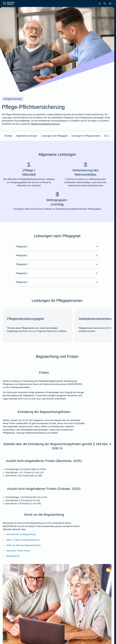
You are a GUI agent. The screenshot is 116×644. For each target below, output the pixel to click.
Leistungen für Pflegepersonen (86, 136)
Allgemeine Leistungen (27, 136)
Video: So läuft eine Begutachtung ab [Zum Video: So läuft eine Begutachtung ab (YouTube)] (22, 545)
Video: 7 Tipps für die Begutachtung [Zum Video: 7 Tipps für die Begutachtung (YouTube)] (21, 540)
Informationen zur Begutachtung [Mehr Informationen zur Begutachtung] (19, 534)
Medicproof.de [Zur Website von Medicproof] (11, 556)
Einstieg (8, 136)
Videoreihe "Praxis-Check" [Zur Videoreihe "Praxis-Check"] (17, 551)
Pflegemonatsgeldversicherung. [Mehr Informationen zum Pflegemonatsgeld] (46, 124)
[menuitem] (100, 3)
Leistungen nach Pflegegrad (54, 136)
